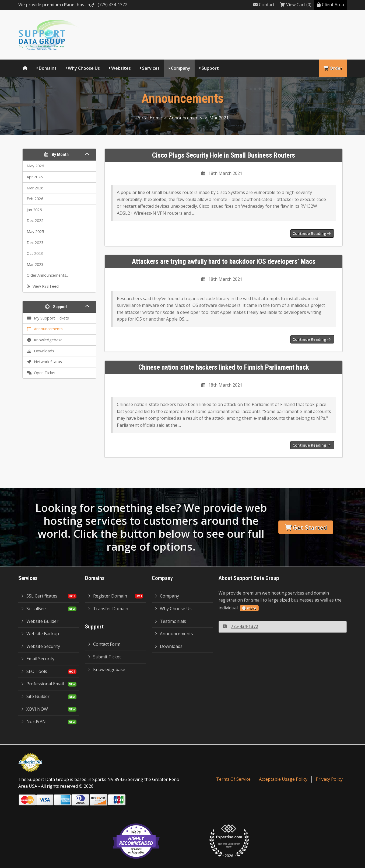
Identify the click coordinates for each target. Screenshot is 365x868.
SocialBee (33, 609)
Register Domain (107, 596)
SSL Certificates (39, 596)
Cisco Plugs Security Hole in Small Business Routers (224, 155)
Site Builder (35, 696)
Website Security (41, 646)
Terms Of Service (233, 779)
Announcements (186, 118)
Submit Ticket (104, 657)
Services (151, 68)
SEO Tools (34, 671)
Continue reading (312, 233)
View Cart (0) (296, 5)
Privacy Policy (329, 779)
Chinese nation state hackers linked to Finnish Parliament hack (224, 367)
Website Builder (40, 621)
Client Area (330, 5)
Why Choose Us (84, 68)
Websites (121, 68)
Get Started (306, 527)
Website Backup (40, 634)
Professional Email (42, 684)
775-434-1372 (241, 626)
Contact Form (104, 644)
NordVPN (33, 721)
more (249, 608)
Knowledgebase (106, 669)
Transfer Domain (108, 609)
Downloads (169, 646)
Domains (48, 68)
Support (210, 68)
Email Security (38, 659)
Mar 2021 (219, 118)
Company (181, 68)
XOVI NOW (34, 709)
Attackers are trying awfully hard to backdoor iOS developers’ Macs (224, 261)
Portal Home (149, 118)
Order (333, 68)
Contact (264, 5)
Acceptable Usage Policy (283, 779)
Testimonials (170, 621)
